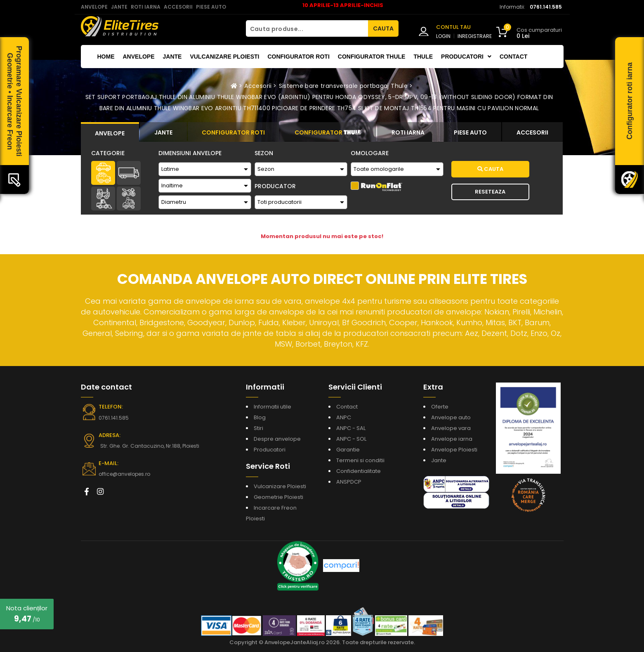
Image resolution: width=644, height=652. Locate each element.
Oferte (440, 407)
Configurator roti (298, 57)
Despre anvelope (277, 439)
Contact (513, 57)
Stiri (258, 428)
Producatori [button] (466, 57)
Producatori (270, 450)
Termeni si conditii (360, 460)
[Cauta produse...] (307, 28)
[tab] (110, 132)
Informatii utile (272, 407)
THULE (423, 57)
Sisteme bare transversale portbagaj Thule (343, 86)
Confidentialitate (359, 471)
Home (106, 57)
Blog (260, 417)
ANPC (344, 417)
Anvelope (139, 57)
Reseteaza (490, 192)
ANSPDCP (349, 482)
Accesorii (258, 86)
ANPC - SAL (351, 428)
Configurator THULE (372, 57)
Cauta (490, 169)
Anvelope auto (451, 417)
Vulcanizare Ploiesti (224, 57)
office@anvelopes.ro (124, 474)
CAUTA (383, 28)
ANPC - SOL (351, 439)
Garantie (348, 450)
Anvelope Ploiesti (454, 450)
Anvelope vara (451, 428)
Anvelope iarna (452, 439)
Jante (172, 57)
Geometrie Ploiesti (278, 497)
